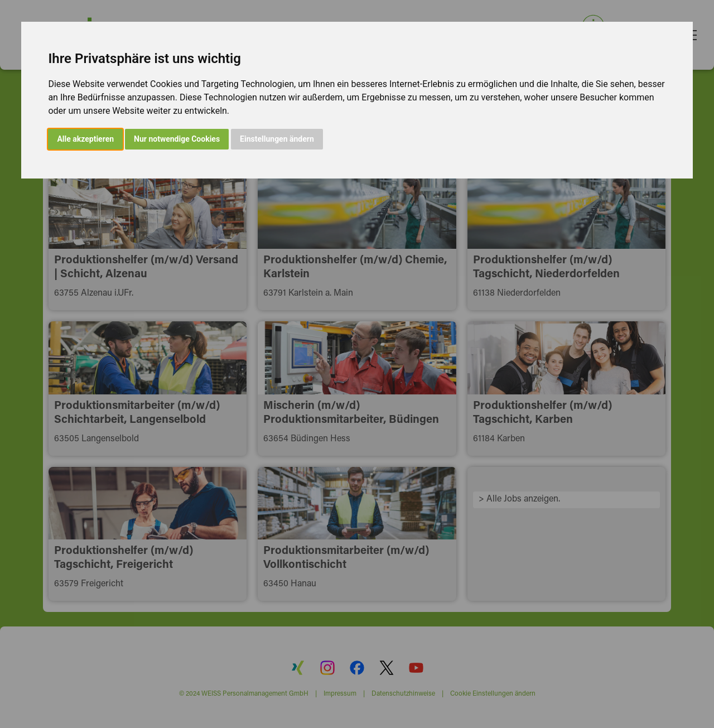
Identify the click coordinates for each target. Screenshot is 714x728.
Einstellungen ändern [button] (277, 139)
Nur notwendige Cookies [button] (177, 139)
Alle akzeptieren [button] (85, 139)
